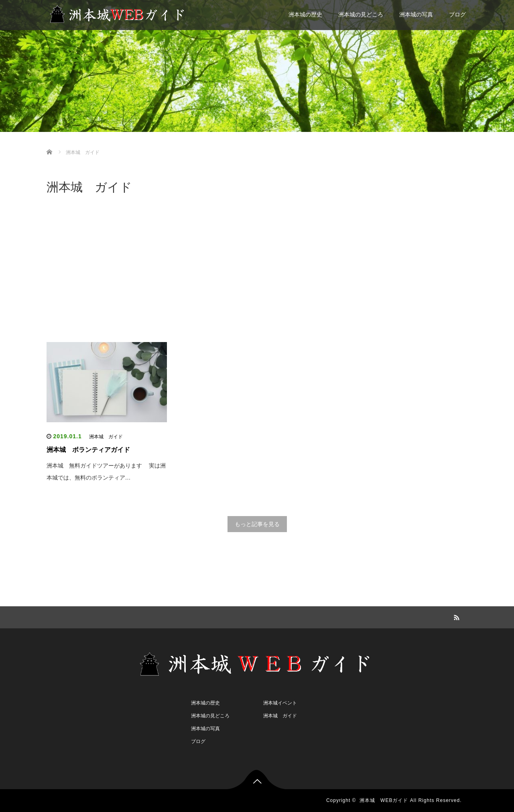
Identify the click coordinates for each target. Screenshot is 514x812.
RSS (456, 616)
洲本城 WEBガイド (384, 800)
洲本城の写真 (416, 14)
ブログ (457, 14)
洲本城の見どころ (361, 14)
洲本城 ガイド (106, 437)
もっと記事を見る (257, 524)
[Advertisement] (257, 270)
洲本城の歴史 (305, 14)
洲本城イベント (280, 703)
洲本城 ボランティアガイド (88, 450)
